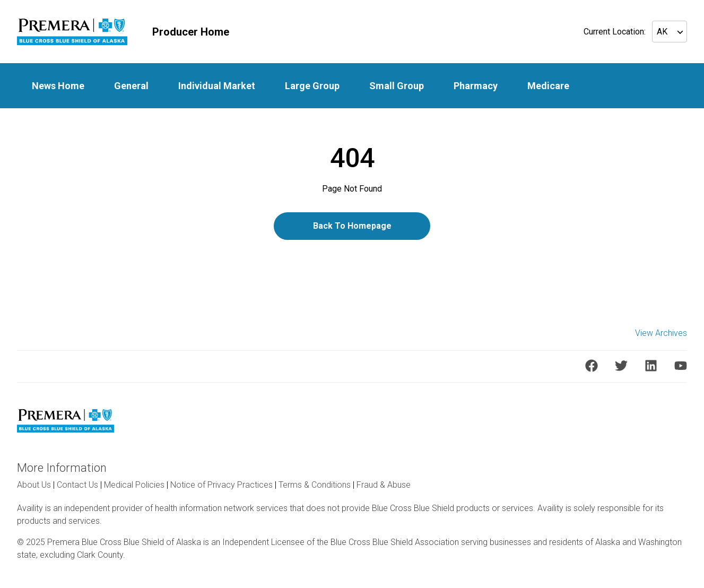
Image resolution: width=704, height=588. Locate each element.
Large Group (312, 86)
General (131, 86)
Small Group (397, 86)
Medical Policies (134, 485)
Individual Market (217, 86)
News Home (58, 86)
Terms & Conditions (315, 485)
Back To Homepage (352, 226)
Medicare (548, 86)
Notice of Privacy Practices (221, 485)
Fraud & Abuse (384, 485)
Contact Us (77, 485)
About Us (34, 485)
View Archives (661, 333)
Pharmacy (476, 86)
